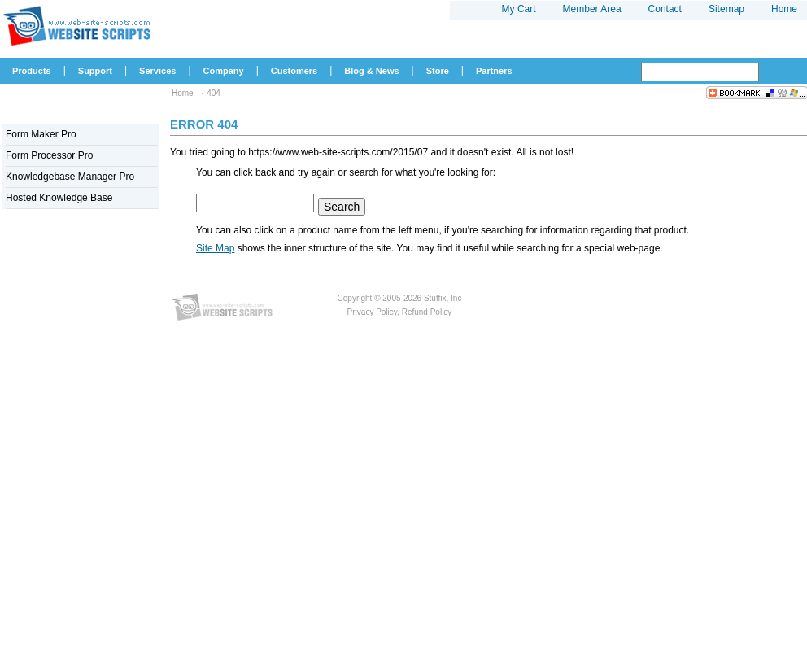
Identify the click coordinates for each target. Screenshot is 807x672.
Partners (494, 71)
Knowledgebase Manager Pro (70, 177)
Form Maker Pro (41, 134)
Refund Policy (427, 312)
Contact (665, 9)
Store (438, 71)
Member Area (592, 9)
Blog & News (371, 71)
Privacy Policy (373, 312)
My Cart (519, 9)
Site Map (215, 248)
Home (183, 93)
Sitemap (726, 9)
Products (32, 71)
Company (224, 71)
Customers (294, 71)
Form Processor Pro (49, 155)
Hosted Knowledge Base (59, 198)
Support (95, 71)
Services (157, 71)
